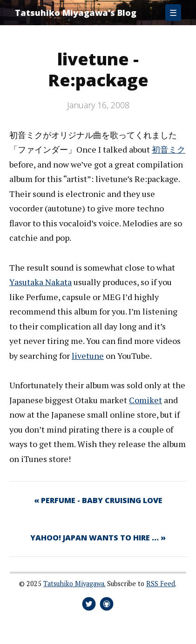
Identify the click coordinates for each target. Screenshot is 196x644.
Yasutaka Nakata (41, 282)
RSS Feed (161, 584)
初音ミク (169, 149)
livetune (88, 356)
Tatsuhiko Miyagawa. (74, 584)
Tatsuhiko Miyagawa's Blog (76, 13)
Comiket (145, 400)
